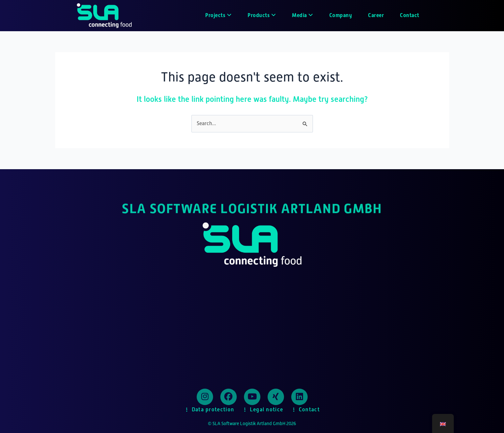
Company (341, 15)
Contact (410, 15)
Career (376, 15)
